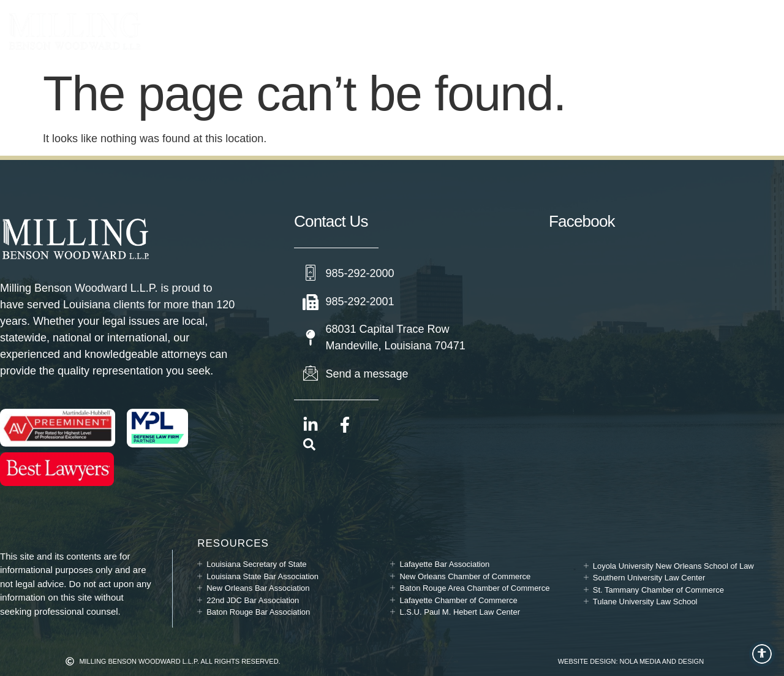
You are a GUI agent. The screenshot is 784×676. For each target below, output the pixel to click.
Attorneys (328, 31)
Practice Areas (217, 31)
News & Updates (513, 31)
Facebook (582, 221)
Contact (603, 31)
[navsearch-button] (309, 447)
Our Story (417, 31)
